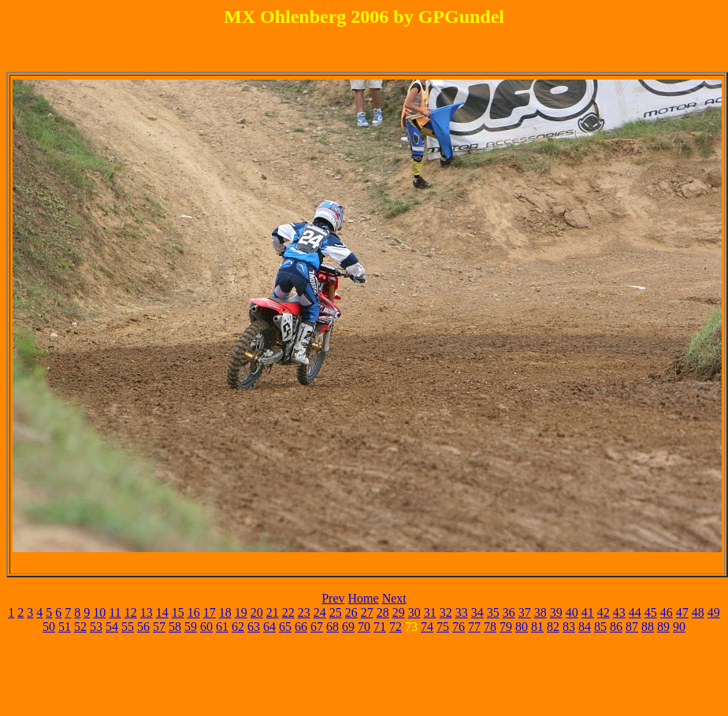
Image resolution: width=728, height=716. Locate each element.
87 (632, 627)
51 (65, 627)
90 (679, 627)
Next (394, 598)
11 (115, 612)
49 (714, 612)
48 (698, 612)
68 (332, 627)
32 (446, 612)
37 (525, 612)
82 (553, 627)
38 (540, 612)
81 (537, 627)
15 (178, 612)
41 (588, 612)
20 (257, 612)
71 (380, 627)
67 (317, 627)
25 (336, 612)
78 (490, 627)
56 (143, 627)
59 (191, 627)
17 (210, 612)
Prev (333, 598)
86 (616, 627)
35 (493, 612)
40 (572, 612)
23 (304, 612)
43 (619, 612)
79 (506, 627)
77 (474, 627)
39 (556, 612)
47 (682, 612)
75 (443, 627)
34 (477, 612)
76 (459, 627)
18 (225, 612)
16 (194, 612)
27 (367, 612)
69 (348, 627)
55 (128, 627)
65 (285, 627)
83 (569, 627)
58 (175, 627)
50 (49, 627)
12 (131, 612)
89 (663, 627)
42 (604, 612)
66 (301, 627)
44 (635, 612)
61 (222, 627)
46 (667, 612)
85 (600, 627)
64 (269, 627)
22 (288, 612)
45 (651, 612)
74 (427, 627)
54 (112, 627)
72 (396, 627)
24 (320, 612)
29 (399, 612)
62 (238, 627)
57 (159, 627)
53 (96, 627)
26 (351, 612)
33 (462, 612)
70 (364, 627)
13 (147, 612)
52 (80, 627)
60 (206, 627)
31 (430, 612)
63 (254, 627)
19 (241, 612)
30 (414, 612)
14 (162, 612)
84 (585, 627)
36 (509, 612)
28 (383, 612)
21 (273, 612)
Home (364, 598)
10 (99, 612)
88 (648, 627)
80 (522, 627)
